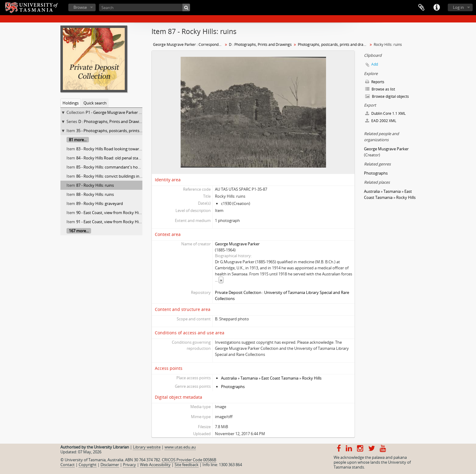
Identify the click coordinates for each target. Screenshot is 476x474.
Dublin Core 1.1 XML (385, 113)
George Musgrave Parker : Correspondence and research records (189, 44)
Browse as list (380, 89)
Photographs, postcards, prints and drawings (333, 44)
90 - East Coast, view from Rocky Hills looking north (122, 213)
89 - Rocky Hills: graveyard (100, 203)
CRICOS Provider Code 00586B (189, 460)
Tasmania (249, 378)
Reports (375, 82)
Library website (147, 447)
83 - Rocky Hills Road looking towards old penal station (125, 149)
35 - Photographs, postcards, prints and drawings (120, 131)
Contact (68, 465)
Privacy (129, 465)
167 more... (79, 231)
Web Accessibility (155, 465)
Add (375, 64)
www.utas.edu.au (180, 447)
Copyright (88, 465)
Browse (80, 7)
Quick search (95, 103)
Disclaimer (110, 465)
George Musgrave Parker (237, 244)
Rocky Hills (312, 378)
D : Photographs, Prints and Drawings (112, 121)
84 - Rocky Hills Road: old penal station (111, 158)
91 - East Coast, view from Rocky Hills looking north (122, 222)
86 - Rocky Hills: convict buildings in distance (116, 176)
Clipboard (421, 8)
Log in (458, 7)
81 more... (78, 140)
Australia (229, 378)
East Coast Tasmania (280, 378)
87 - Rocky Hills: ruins (95, 185)
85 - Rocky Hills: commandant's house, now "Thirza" (122, 167)
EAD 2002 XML (381, 121)
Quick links (437, 8)
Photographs (233, 387)
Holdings (71, 103)
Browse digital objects (387, 96)
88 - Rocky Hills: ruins (95, 194)
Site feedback (187, 465)
